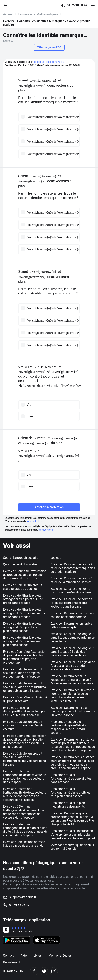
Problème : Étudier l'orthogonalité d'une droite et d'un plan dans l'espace (70, 793)
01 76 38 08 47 (77, 5)
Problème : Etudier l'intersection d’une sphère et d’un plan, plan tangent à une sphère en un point (73, 835)
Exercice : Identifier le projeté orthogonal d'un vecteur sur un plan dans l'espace (24, 641)
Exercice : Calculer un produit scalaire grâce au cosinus (23, 587)
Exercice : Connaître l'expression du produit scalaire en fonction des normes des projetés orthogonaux (25, 657)
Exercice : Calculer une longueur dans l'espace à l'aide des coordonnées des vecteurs (72, 652)
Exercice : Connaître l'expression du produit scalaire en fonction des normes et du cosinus (25, 575)
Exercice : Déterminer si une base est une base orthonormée (73, 615)
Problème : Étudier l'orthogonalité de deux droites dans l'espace (71, 778)
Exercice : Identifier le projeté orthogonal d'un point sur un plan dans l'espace (22, 627)
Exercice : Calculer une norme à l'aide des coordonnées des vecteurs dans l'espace (72, 603)
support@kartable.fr (23, 897)
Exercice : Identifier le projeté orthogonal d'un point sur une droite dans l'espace (23, 599)
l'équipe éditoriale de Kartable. (49, 62)
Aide (24, 955)
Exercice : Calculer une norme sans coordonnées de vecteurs (71, 591)
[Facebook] (34, 971)
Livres (37, 955)
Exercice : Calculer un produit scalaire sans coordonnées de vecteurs (23, 725)
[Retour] (7, 5)
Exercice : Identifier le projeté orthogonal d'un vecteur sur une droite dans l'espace (24, 613)
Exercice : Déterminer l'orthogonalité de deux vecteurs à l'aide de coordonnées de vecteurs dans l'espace (24, 794)
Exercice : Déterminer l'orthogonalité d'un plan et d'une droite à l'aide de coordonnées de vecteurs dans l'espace (25, 830)
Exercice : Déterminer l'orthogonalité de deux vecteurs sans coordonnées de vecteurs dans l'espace (24, 777)
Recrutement (12, 962)
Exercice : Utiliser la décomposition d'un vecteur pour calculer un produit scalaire (25, 711)
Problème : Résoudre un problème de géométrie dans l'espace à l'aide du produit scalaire (70, 727)
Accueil (8, 14)
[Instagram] (54, 971)
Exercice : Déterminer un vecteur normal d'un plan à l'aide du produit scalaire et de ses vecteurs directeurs (72, 696)
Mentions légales (60, 955)
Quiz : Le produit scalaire (20, 564)
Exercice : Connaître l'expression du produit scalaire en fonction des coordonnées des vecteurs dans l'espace (25, 741)
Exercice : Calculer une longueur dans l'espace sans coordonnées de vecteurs (73, 638)
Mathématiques (47, 14)
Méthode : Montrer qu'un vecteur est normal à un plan (72, 847)
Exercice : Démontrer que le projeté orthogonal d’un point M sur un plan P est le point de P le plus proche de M (72, 819)
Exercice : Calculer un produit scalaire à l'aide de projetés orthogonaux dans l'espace (23, 673)
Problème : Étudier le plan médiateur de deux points (68, 805)
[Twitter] (44, 971)
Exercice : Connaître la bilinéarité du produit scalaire (25, 699)
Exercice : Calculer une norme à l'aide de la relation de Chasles (72, 580)
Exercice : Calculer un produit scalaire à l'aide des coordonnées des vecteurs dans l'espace (24, 759)
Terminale (25, 14)
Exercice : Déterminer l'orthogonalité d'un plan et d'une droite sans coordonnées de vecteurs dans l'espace (25, 812)
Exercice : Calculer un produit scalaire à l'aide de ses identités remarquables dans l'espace (24, 687)
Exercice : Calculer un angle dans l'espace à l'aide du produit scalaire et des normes (73, 666)
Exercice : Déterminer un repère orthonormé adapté (71, 625)
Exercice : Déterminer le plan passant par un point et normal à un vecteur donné (73, 711)
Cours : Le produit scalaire (21, 558)
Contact (8, 955)
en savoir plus (34, 521)
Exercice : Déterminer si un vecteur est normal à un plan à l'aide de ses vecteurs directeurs (72, 680)
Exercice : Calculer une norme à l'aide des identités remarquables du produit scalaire (73, 568)
